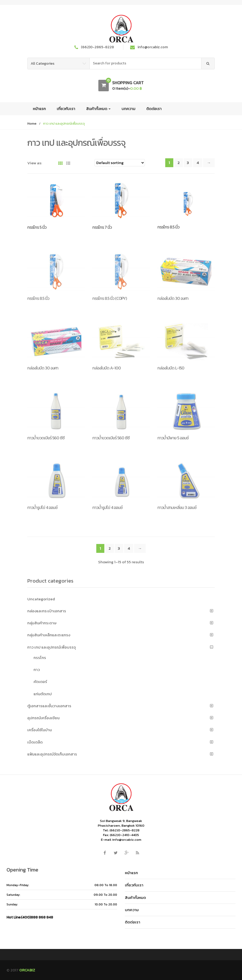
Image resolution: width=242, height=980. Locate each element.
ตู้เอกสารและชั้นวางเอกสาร (49, 706)
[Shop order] (120, 163)
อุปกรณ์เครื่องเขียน (43, 718)
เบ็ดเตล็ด (35, 742)
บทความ (128, 109)
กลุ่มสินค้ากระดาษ (42, 623)
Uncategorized (41, 599)
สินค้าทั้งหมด (98, 109)
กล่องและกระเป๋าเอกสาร (47, 611)
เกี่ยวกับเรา (66, 109)
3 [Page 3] (188, 163)
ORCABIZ (27, 970)
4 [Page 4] (198, 163)
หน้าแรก (39, 109)
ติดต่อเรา (154, 109)
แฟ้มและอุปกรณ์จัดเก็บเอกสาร (52, 754)
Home (32, 123)
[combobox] (146, 63)
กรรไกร (40, 657)
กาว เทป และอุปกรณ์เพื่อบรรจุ (52, 647)
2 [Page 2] (179, 163)
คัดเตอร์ (40, 681)
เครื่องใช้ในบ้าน (40, 730)
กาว (37, 669)
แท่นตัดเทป (43, 694)
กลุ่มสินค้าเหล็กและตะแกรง (49, 635)
